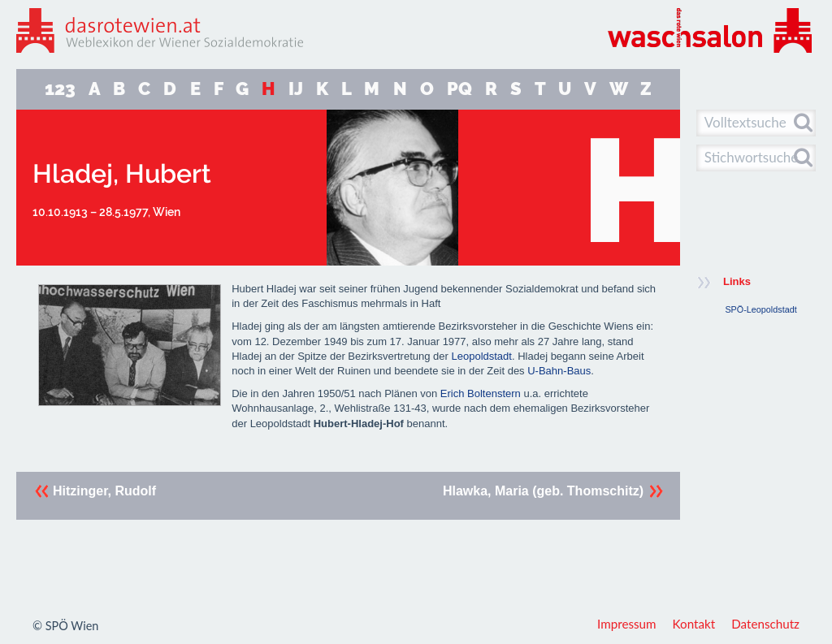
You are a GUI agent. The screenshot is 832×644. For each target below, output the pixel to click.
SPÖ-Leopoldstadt (760, 309)
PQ (459, 89)
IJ (296, 89)
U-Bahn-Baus (559, 371)
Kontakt (694, 624)
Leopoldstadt (481, 356)
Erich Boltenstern (481, 393)
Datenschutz (765, 624)
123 (60, 89)
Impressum (627, 624)
